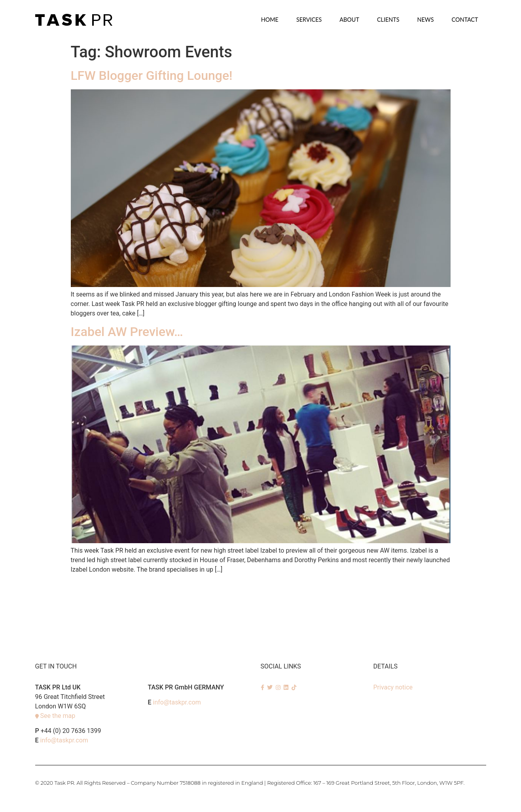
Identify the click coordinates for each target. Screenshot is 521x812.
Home (270, 20)
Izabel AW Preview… (127, 332)
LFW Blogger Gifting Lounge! (152, 76)
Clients (388, 20)
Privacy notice (393, 687)
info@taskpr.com (64, 740)
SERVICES (309, 20)
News (426, 20)
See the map (58, 716)
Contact (465, 20)
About (349, 20)
